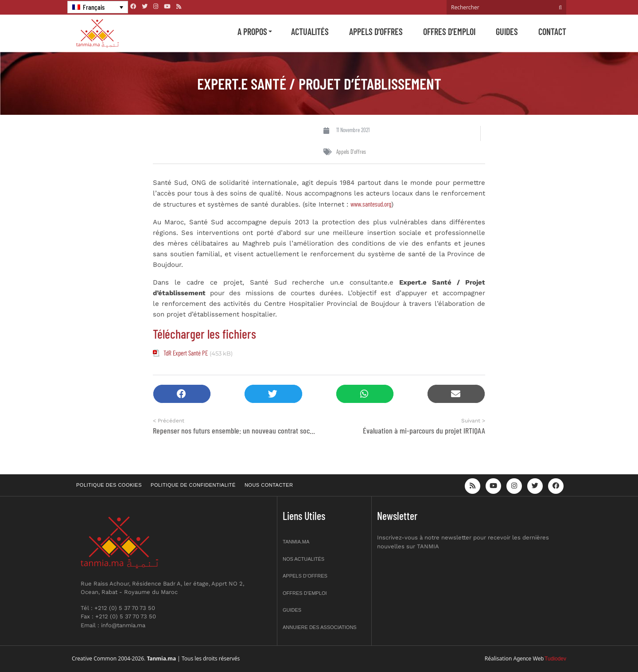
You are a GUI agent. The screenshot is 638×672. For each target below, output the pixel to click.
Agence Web (529, 659)
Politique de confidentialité (193, 485)
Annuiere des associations (320, 627)
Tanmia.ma (296, 542)
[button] (182, 394)
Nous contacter (269, 485)
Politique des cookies (109, 485)
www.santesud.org (371, 204)
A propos (252, 31)
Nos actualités (303, 559)
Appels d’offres (376, 31)
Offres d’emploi (449, 31)
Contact (552, 31)
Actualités (310, 31)
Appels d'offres (351, 152)
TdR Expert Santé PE (186, 353)
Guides (507, 31)
